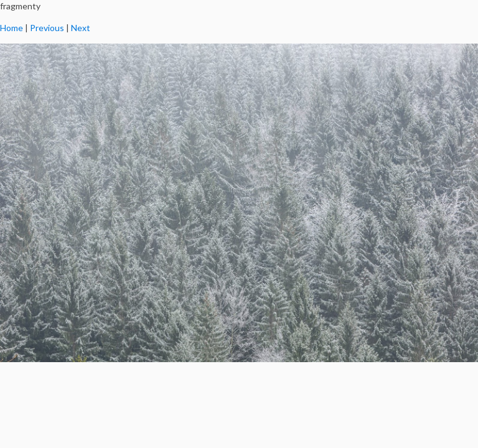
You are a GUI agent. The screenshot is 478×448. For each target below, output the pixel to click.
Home (12, 28)
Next (81, 28)
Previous (47, 28)
